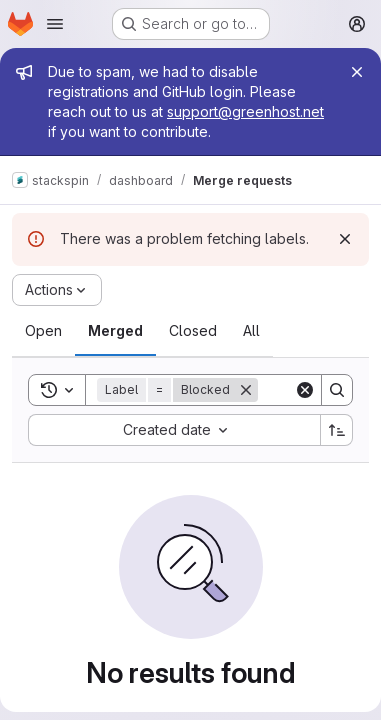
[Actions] (57, 290)
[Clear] (305, 390)
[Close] (357, 72)
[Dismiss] (345, 239)
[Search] (337, 390)
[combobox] (174, 430)
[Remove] (246, 390)
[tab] (43, 331)
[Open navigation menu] (55, 24)
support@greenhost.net (245, 111)
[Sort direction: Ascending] (337, 430)
